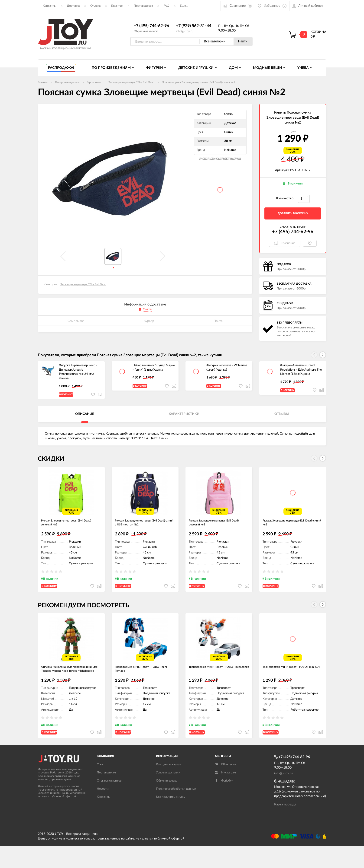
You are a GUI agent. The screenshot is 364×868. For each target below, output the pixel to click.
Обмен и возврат (167, 803)
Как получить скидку (171, 819)
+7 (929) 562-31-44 (194, 26)
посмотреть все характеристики (220, 158)
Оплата (95, 6)
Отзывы (282, 418)
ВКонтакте (226, 787)
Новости (103, 811)
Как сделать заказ (168, 787)
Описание (85, 418)
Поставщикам (143, 6)
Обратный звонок (146, 31)
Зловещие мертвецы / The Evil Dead (83, 285)
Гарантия (117, 6)
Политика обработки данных (176, 811)
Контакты (49, 6)
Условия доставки (168, 795)
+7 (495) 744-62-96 (151, 26)
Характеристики (184, 418)
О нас (101, 787)
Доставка (73, 6)
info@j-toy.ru (185, 31)
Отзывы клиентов (109, 803)
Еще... (184, 6)
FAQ (166, 6)
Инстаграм (225, 795)
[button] (323, 355)
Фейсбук (224, 803)
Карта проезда (285, 827)
